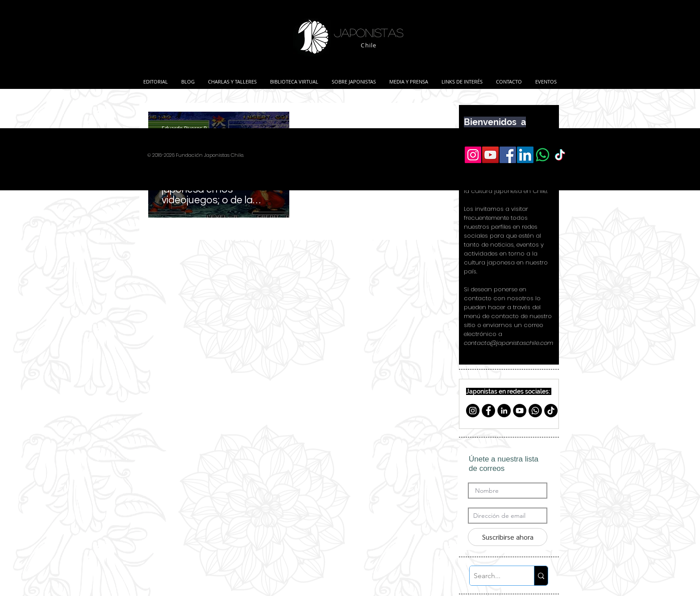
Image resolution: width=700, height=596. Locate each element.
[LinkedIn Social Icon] (525, 155)
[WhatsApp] (543, 155)
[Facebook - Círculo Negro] (488, 411)
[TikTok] (551, 411)
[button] (232, 78)
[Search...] (494, 576)
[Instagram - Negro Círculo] (473, 411)
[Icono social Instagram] (473, 155)
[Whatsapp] (535, 411)
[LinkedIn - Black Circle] (504, 411)
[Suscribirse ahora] (508, 537)
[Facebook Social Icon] (508, 155)
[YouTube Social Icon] (490, 155)
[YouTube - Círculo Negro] (520, 411)
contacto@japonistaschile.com (508, 343)
